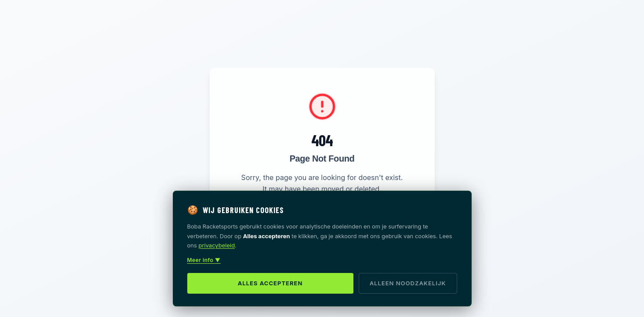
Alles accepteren (270, 283)
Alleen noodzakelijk (408, 283)
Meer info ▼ (204, 260)
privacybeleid (217, 245)
